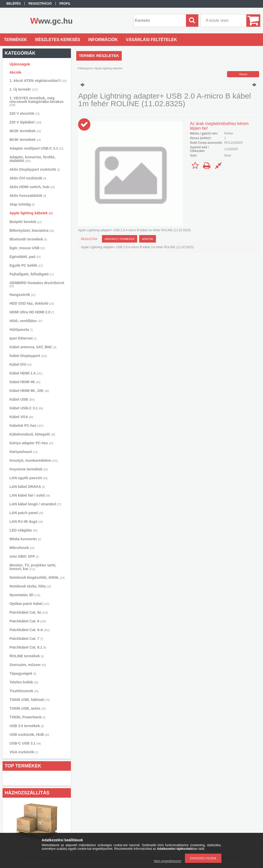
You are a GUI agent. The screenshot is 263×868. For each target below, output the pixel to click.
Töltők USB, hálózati (30, 700)
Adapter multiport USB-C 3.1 (36, 148)
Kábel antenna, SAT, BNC (33, 347)
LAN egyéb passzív (29, 478)
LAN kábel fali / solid (30, 495)
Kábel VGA (21, 417)
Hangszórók (22, 295)
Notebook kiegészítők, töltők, (37, 577)
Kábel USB (22, 399)
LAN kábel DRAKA (27, 487)
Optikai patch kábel (29, 604)
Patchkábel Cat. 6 (28, 621)
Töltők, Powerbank (27, 717)
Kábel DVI (21, 364)
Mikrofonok (22, 548)
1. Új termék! (24, 89)
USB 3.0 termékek (27, 726)
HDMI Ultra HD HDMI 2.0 (32, 312)
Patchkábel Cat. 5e (29, 612)
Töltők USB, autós (28, 708)
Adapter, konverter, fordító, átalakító (32, 159)
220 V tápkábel (25, 122)
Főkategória (85, 68)
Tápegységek (23, 673)
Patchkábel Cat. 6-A (30, 630)
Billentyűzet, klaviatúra (32, 230)
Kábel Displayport (28, 356)
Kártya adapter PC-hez (31, 443)
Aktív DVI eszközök (28, 178)
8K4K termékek (25, 140)
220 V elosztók (25, 113)
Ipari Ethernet (23, 338)
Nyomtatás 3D (25, 595)
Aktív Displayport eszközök (35, 169)
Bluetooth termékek (28, 239)
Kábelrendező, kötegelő (32, 434)
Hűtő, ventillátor (26, 321)
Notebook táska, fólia (30, 586)
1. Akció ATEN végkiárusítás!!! (38, 81)
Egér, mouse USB (27, 248)
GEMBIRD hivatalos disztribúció (37, 284)
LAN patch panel (26, 513)
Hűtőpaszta (21, 330)
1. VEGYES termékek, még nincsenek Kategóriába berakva (36, 101)
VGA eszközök (24, 752)
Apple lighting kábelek (31, 213)
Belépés (14, 4)
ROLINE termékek (27, 656)
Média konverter (25, 539)
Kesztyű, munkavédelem (34, 460)
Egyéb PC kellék (26, 265)
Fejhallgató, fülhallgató (32, 274)
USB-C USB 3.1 (25, 743)
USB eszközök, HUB (29, 735)
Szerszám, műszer (28, 665)
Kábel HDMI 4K (25, 382)
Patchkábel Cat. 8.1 (28, 647)
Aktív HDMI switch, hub (32, 187)
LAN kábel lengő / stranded (35, 504)
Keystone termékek (29, 469)
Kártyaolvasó (24, 452)
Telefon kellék (24, 682)
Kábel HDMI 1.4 (26, 373)
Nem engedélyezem (168, 861)
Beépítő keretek (26, 222)
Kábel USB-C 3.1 (26, 408)
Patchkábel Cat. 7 (26, 639)
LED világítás (24, 530)
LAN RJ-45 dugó (26, 522)
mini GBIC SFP (24, 556)
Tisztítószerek (24, 691)
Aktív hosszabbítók (28, 196)
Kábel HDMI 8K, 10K (29, 391)
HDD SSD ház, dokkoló (32, 303)
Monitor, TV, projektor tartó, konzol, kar (33, 567)
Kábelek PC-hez (26, 426)
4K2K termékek (25, 131)
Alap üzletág (22, 204)
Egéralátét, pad (25, 257)
